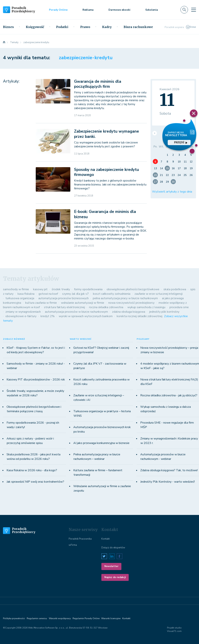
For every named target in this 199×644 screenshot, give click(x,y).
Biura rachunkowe (138, 27)
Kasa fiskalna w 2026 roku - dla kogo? (32, 470)
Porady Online (58, 10)
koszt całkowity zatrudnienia (112, 294)
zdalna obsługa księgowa (129, 312)
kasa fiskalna (26, 294)
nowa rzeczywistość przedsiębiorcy (131, 303)
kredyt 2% (48, 316)
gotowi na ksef (48, 294)
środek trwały (61, 289)
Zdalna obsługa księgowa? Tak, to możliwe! (169, 470)
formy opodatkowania (88, 289)
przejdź (181, 142)
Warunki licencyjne (111, 618)
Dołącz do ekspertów (113, 548)
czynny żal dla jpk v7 (75, 294)
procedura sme (179, 307)
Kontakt (105, 539)
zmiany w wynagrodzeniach (23, 312)
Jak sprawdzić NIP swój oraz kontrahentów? (35, 482)
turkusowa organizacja (20, 298)
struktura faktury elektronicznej (64, 307)
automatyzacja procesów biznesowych (63, 298)
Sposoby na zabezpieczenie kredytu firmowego (107, 172)
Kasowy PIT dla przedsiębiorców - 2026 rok (36, 380)
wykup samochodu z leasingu (146, 307)
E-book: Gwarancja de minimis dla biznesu (105, 214)
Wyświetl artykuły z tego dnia (172, 192)
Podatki (62, 27)
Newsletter (111, 566)
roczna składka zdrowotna (106, 307)
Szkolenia (152, 10)
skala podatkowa (175, 289)
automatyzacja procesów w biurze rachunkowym (76, 312)
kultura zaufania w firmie (41, 303)
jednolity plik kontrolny (164, 312)
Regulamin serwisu (37, 618)
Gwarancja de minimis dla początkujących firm (98, 84)
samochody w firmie (16, 289)
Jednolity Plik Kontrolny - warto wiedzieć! (167, 482)
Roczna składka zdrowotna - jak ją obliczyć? (169, 395)
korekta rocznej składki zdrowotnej (140, 316)
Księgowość (35, 27)
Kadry (107, 27)
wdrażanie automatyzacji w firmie (83, 303)
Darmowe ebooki (119, 10)
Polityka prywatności (14, 618)
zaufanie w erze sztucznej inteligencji (159, 294)
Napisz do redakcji (115, 577)
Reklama (88, 10)
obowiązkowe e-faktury (21, 316)
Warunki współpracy (60, 618)
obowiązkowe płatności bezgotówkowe (133, 289)
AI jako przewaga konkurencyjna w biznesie (101, 443)
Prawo (85, 27)
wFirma (73, 545)
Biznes (8, 27)
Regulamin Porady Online (86, 618)
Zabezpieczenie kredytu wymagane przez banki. (107, 134)
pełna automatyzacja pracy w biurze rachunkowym (125, 298)
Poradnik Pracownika (80, 539)
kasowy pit (40, 289)
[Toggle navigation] (194, 10)
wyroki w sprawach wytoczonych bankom (86, 316)
